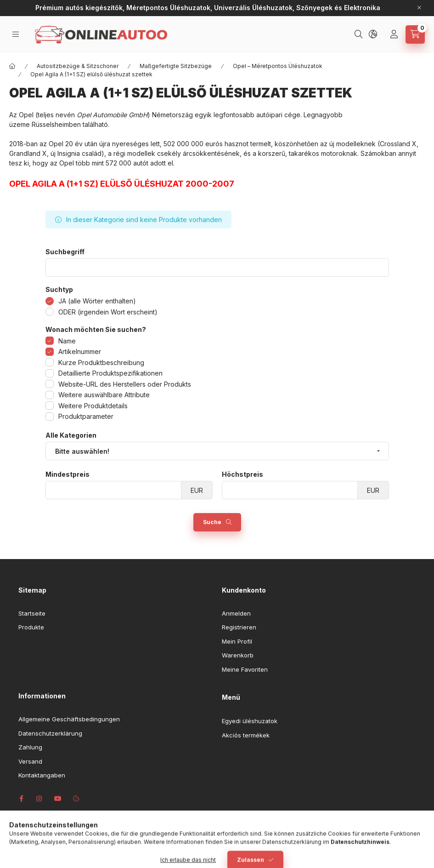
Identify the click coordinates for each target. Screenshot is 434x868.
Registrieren (239, 627)
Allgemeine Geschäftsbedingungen (69, 719)
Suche (212, 522)
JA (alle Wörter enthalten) (97, 301)
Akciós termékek (246, 735)
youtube (58, 799)
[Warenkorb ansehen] (415, 34)
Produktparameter (86, 416)
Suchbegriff (65, 252)
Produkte (31, 627)
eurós (214, 144)
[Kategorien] (16, 34)
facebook (21, 799)
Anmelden (236, 613)
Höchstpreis (242, 474)
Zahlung (30, 747)
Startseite (32, 613)
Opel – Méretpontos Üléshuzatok (278, 66)
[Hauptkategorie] (12, 66)
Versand (30, 761)
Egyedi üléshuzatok (250, 721)
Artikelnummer (80, 351)
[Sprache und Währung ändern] (374, 34)
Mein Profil (237, 641)
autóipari (269, 115)
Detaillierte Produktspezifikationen (110, 373)
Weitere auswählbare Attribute (104, 395)
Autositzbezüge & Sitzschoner (78, 66)
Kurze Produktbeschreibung (101, 363)
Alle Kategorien (71, 435)
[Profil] (395, 34)
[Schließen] (419, 8)
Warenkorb (238, 655)
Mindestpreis (68, 474)
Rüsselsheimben (56, 124)
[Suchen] (360, 34)
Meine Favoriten (245, 669)
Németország (172, 115)
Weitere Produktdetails (93, 406)
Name (67, 341)
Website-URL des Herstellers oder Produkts (125, 384)
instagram (39, 799)
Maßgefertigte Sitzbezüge (176, 66)
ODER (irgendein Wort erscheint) (108, 312)
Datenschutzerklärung (50, 733)
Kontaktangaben (42, 775)
